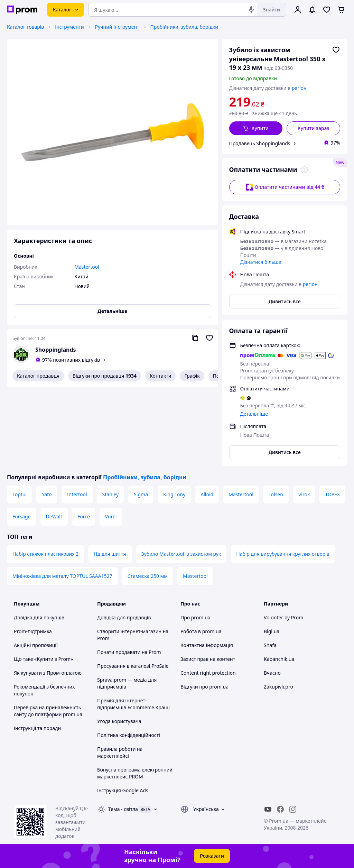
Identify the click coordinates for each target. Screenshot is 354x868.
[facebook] (280, 809)
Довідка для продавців (124, 617)
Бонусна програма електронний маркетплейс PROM (135, 773)
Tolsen (276, 494)
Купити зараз (314, 128)
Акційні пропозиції (36, 645)
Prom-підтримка (33, 631)
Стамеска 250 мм (148, 576)
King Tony (174, 494)
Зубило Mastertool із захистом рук (181, 554)
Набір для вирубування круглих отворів (283, 554)
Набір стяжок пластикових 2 (45, 554)
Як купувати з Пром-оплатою (48, 673)
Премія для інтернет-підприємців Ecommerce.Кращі (133, 704)
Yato (47, 494)
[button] (256, 128)
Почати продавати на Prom (129, 652)
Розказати (212, 856)
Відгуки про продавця (105, 376)
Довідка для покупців (39, 617)
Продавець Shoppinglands (260, 143)
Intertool (77, 494)
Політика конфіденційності (129, 735)
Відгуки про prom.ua (204, 687)
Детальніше (254, 414)
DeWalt (54, 516)
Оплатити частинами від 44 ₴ (285, 187)
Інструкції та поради (37, 728)
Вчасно (272, 673)
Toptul (20, 494)
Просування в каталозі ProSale (133, 666)
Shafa (270, 645)
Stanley (111, 494)
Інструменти (69, 27)
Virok (304, 494)
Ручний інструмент (117, 27)
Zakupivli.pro (278, 687)
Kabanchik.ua (279, 659)
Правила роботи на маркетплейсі (120, 752)
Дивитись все (285, 301)
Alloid (207, 494)
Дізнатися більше (261, 262)
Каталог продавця (38, 376)
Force (84, 516)
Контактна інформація (207, 645)
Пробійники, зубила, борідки (184, 27)
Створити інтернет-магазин (129, 631)
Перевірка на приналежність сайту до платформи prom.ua (48, 711)
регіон (299, 88)
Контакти (160, 376)
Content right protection (208, 673)
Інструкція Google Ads (123, 790)
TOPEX (332, 494)
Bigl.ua (272, 631)
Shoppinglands (56, 350)
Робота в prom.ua (201, 631)
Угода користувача (119, 721)
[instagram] (293, 809)
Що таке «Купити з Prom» (43, 659)
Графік (192, 376)
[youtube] (268, 809)
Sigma (141, 494)
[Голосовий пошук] (251, 10)
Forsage (22, 516)
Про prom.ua (195, 617)
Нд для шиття (110, 554)
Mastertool (241, 494)
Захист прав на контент (208, 659)
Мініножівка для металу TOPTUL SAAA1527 (62, 576)
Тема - (123, 809)
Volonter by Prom (283, 617)
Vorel (111, 516)
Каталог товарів (25, 27)
